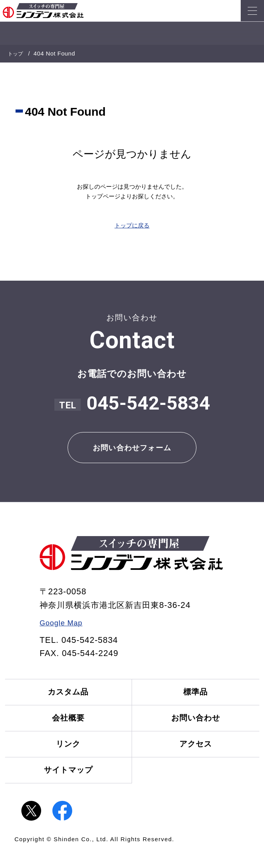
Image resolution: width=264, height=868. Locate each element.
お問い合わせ (198, 727)
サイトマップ (66, 786)
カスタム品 (66, 698)
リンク (66, 757)
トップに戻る (132, 225)
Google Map (64, 627)
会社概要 (66, 727)
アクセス (198, 757)
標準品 (198, 698)
